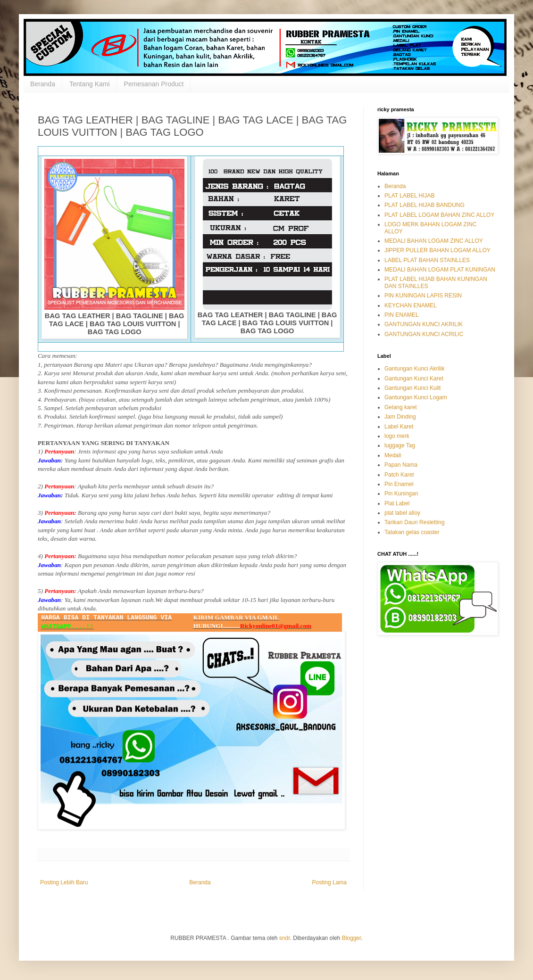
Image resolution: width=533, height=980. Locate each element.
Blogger (352, 938)
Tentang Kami (90, 84)
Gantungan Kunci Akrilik (414, 369)
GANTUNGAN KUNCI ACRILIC (424, 334)
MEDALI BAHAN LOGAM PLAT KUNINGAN (440, 270)
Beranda (43, 84)
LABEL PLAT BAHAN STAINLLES (427, 260)
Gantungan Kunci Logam (416, 397)
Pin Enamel (399, 484)
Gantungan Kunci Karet (414, 379)
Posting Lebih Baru (64, 882)
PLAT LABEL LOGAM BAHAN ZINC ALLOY (439, 215)
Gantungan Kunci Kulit (412, 388)
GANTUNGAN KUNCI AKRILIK (424, 324)
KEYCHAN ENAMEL (411, 305)
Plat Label (397, 503)
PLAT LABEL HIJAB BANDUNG (425, 205)
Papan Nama (401, 465)
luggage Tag (400, 445)
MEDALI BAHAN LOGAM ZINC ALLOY (434, 241)
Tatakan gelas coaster (412, 532)
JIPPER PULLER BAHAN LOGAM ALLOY (437, 250)
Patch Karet (399, 475)
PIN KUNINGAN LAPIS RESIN (423, 296)
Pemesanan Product (154, 84)
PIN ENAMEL (402, 315)
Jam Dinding (400, 417)
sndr (285, 938)
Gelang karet (401, 407)
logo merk (397, 436)
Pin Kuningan (401, 494)
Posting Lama (329, 882)
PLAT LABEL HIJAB (410, 196)
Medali (393, 455)
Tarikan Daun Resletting (414, 522)
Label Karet (399, 427)
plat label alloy (402, 513)
